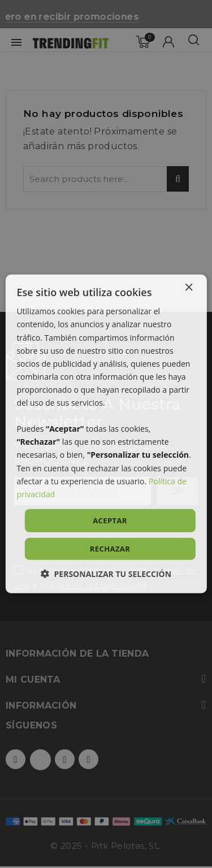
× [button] (189, 288)
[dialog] (106, 434)
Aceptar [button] (110, 520)
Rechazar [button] (110, 549)
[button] (106, 574)
